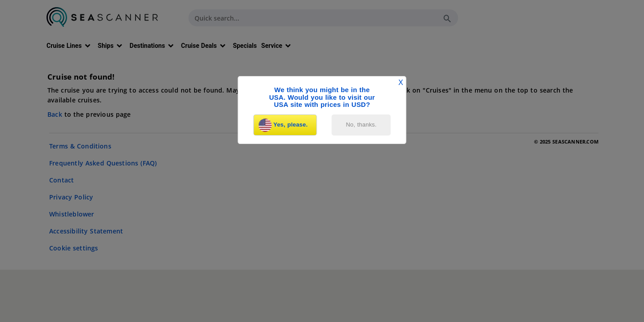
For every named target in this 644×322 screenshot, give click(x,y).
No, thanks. (362, 125)
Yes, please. (283, 125)
